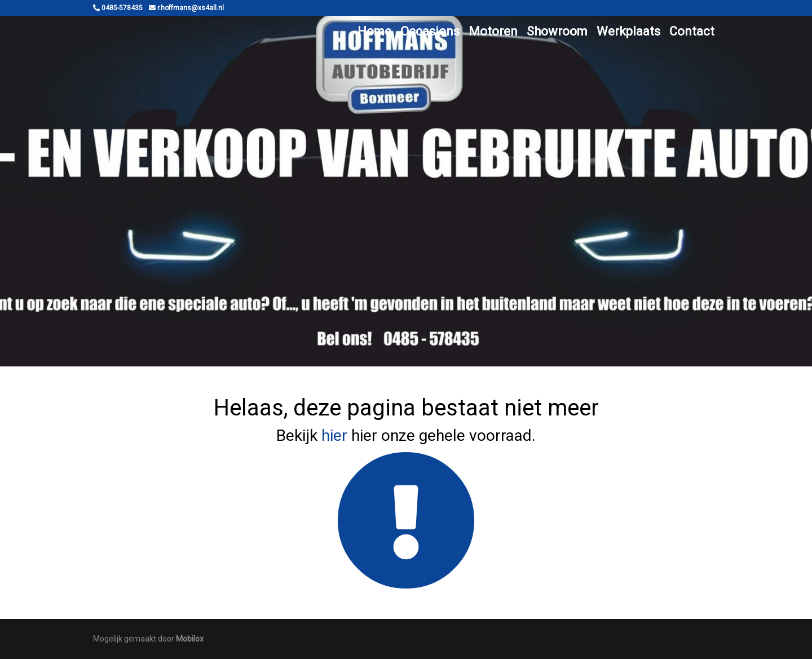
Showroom (557, 31)
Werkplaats (628, 31)
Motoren (493, 31)
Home (374, 31)
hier (334, 435)
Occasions (430, 31)
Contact (692, 31)
